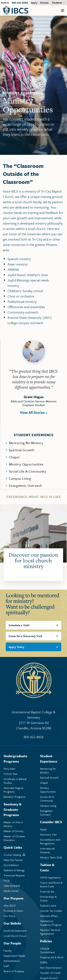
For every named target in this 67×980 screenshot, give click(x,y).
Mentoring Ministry (26, 443)
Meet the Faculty (13, 860)
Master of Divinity (14, 831)
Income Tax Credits (51, 911)
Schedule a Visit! (19, 625)
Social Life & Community (28, 471)
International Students (47, 850)
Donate (44, 3)
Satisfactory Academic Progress (51, 923)
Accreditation (11, 865)
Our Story (9, 916)
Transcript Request (14, 875)
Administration (12, 961)
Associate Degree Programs (13, 790)
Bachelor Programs (14, 797)
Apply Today (16, 647)
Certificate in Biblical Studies (15, 781)
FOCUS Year (11, 774)
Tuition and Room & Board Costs (51, 885)
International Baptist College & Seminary (33, 720)
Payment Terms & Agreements (50, 932)
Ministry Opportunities (26, 464)
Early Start (9, 769)
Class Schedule (12, 886)
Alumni (5, 3)
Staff (6, 966)
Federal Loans (48, 906)
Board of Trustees (14, 971)
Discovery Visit (48, 834)
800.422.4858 (20, 3)
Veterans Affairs (49, 916)
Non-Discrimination (51, 968)
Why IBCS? (10, 906)
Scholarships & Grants (48, 899)
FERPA (44, 962)
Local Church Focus (15, 936)
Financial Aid (47, 892)
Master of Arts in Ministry (13, 824)
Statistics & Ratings (14, 870)
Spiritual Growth (22, 450)
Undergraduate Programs (15, 759)
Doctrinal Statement (15, 931)
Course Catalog (12, 855)
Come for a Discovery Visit (25, 636)
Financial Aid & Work (52, 957)
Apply (34, 3)
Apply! (44, 829)
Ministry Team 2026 (51, 857)
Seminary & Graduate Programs (13, 809)
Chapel (14, 457)
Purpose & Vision (13, 911)
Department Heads (14, 956)
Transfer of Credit (50, 973)
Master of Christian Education (14, 838)
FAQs (7, 881)
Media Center (11, 891)
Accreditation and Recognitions (50, 841)
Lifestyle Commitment (47, 950)
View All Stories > (34, 412)
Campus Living (20, 478)
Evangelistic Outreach (25, 485)
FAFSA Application (50, 878)
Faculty (8, 951)
